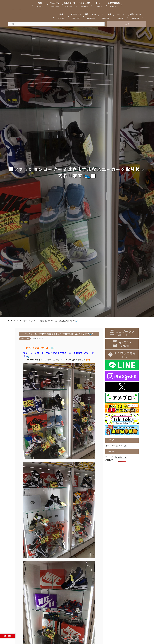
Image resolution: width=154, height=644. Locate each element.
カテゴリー (110, 446)
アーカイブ (110, 457)
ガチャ (23, 339)
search (127, 24)
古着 (28, 339)
